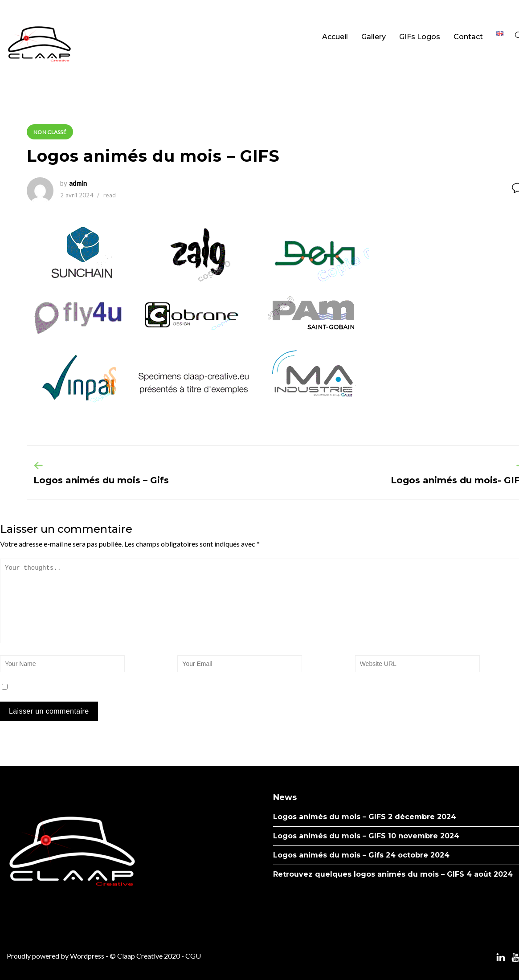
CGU (193, 956)
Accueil (335, 37)
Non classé (50, 132)
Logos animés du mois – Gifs (101, 480)
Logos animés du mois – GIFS (329, 817)
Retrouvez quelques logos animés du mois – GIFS (369, 874)
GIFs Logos (420, 37)
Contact (468, 37)
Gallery (374, 37)
